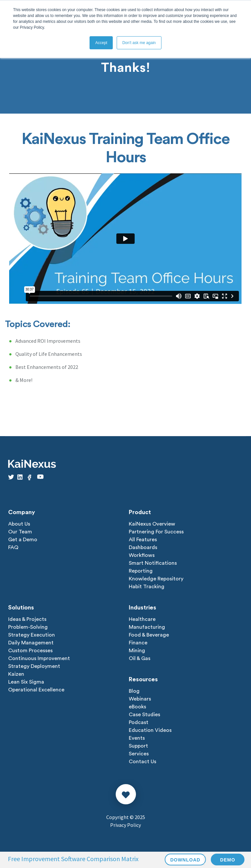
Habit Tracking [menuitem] (147, 587)
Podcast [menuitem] (139, 722)
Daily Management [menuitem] (31, 643)
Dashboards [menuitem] (143, 547)
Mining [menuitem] (137, 651)
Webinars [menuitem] (140, 699)
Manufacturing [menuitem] (147, 627)
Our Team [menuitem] (20, 532)
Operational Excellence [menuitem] (36, 690)
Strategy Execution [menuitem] (32, 635)
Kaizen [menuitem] (16, 674)
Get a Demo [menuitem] (23, 540)
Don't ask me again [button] (139, 43)
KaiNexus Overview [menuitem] (152, 524)
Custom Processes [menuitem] (30, 651)
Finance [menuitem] (138, 643)
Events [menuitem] (137, 738)
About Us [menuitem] (19, 524)
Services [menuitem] (139, 754)
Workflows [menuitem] (142, 555)
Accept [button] (101, 43)
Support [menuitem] (138, 746)
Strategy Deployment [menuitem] (34, 666)
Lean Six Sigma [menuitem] (26, 682)
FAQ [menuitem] (13, 547)
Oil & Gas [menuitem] (140, 658)
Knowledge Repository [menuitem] (156, 579)
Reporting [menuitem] (141, 571)
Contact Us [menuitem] (142, 762)
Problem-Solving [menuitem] (28, 627)
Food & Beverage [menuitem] (149, 635)
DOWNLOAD (185, 860)
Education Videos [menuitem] (150, 730)
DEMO (228, 860)
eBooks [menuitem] (137, 707)
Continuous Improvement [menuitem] (39, 658)
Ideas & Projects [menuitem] (27, 619)
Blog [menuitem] (134, 691)
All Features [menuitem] (143, 540)
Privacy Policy (125, 825)
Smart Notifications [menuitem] (153, 563)
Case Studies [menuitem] (144, 715)
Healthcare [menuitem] (142, 619)
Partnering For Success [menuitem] (156, 532)
